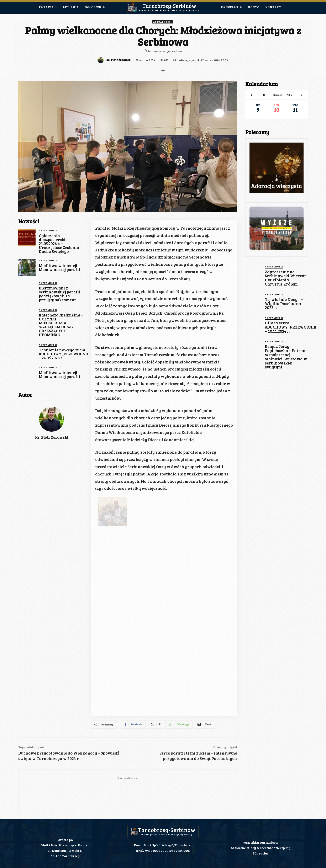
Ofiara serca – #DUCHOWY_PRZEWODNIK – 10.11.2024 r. (290, 326)
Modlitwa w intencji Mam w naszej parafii (60, 267)
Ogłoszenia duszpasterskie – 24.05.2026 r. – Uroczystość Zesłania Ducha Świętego (59, 243)
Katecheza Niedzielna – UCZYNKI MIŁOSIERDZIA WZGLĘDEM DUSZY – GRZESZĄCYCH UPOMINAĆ (61, 325)
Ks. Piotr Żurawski (118, 60)
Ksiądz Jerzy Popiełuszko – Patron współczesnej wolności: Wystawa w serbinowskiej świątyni (285, 355)
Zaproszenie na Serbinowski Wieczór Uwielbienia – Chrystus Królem (285, 278)
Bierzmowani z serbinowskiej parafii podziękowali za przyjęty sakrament (60, 294)
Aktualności (162, 22)
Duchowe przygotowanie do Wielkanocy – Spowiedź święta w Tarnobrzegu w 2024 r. (69, 756)
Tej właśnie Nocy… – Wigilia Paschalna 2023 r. (284, 303)
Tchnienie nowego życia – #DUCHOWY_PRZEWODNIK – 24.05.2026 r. (64, 354)
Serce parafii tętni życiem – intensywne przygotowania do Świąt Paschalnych (198, 756)
